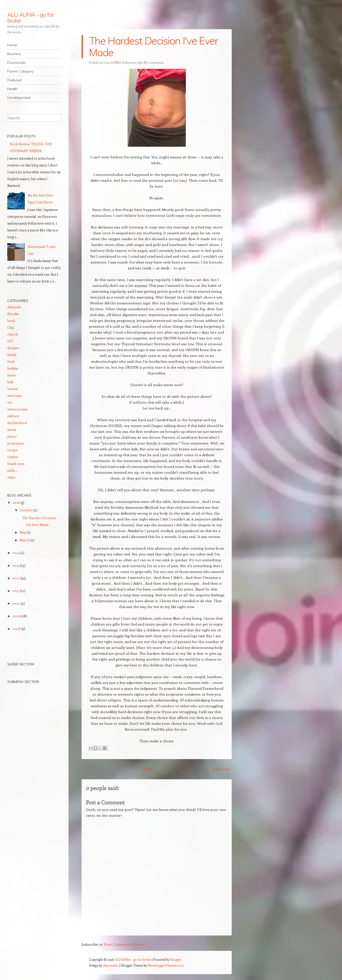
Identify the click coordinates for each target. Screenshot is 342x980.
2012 (17, 578)
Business (14, 54)
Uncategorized (19, 98)
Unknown (129, 62)
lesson (12, 389)
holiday (13, 368)
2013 (16, 565)
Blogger (176, 959)
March (25, 540)
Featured (14, 80)
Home (12, 45)
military (13, 416)
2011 (16, 591)
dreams (13, 348)
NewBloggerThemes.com (166, 965)
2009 (17, 616)
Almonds (14, 307)
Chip (11, 327)
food (11, 361)
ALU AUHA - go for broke (30, 18)
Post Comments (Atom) (125, 944)
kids (10, 382)
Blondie (13, 314)
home (12, 375)
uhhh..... (13, 470)
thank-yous (16, 464)
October (27, 510)
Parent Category (20, 71)
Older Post (222, 769)
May (23, 532)
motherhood (17, 423)
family (12, 355)
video (11, 477)
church (13, 334)
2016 (17, 503)
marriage (14, 395)
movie (12, 430)
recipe (12, 450)
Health (12, 89)
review (13, 457)
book (11, 321)
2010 (17, 603)
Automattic (111, 965)
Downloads (17, 63)
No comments (154, 62)
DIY (10, 341)
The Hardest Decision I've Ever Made (154, 47)
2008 (17, 629)
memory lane (17, 409)
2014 (17, 553)
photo (12, 436)
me (10, 402)
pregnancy (16, 443)
